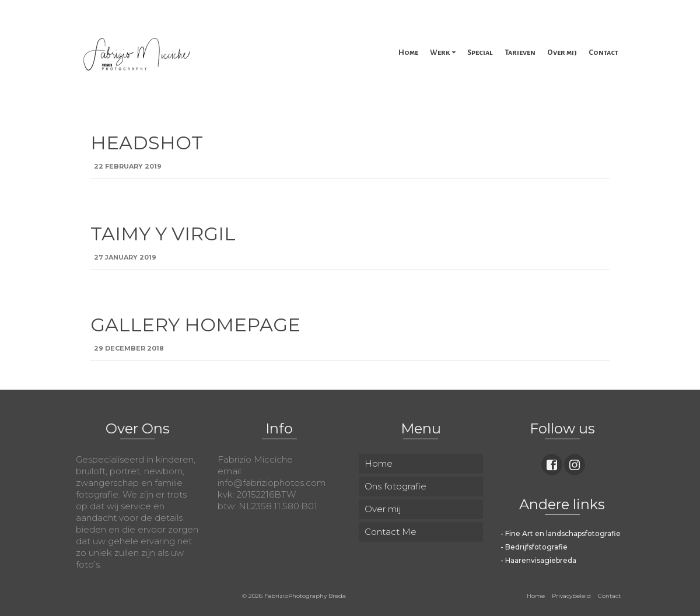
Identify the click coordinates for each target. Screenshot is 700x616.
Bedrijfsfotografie (536, 547)
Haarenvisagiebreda (541, 560)
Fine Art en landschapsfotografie (563, 533)
